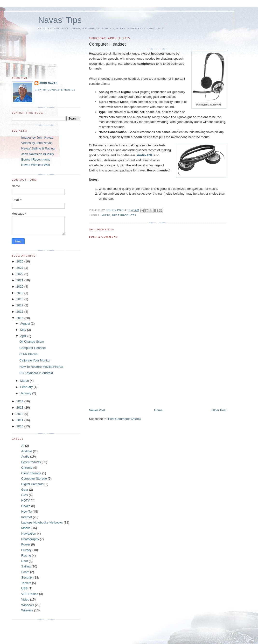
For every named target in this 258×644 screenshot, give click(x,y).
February (27, 387)
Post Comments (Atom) (124, 419)
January (26, 393)
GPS (24, 495)
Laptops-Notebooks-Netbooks (42, 522)
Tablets (26, 583)
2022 (20, 274)
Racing (26, 556)
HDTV (25, 500)
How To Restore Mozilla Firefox (41, 367)
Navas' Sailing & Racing (38, 148)
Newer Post (97, 410)
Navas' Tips (60, 20)
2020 (20, 287)
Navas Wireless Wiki (35, 165)
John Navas (48, 83)
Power (26, 544)
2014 (20, 401)
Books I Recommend (36, 159)
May (24, 330)
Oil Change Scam (32, 342)
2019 (20, 293)
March (25, 381)
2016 (20, 312)
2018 (20, 299)
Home (158, 410)
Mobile (26, 528)
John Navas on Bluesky (38, 154)
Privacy (26, 550)
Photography (30, 539)
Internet (27, 517)
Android (27, 451)
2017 (20, 305)
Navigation (29, 534)
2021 (20, 280)
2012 (20, 414)
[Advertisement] (125, 374)
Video (25, 599)
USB (24, 588)
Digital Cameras (32, 484)
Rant (24, 561)
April (24, 336)
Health (26, 506)
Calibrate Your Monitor (35, 360)
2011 (20, 420)
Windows (28, 605)
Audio (106, 216)
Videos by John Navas (37, 143)
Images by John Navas (37, 138)
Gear (25, 490)
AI (23, 446)
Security (27, 577)
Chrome (27, 468)
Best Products (124, 216)
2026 (20, 261)
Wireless (27, 610)
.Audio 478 (144, 155)
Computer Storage (34, 478)
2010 (20, 426)
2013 (20, 407)
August (26, 323)
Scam (25, 572)
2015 (20, 318)
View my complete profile (55, 90)
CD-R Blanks (28, 354)
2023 (20, 268)
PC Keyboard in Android (36, 373)
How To (26, 512)
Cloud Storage (31, 473)
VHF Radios (30, 594)
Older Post (219, 410)
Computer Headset (32, 348)
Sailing (26, 566)
